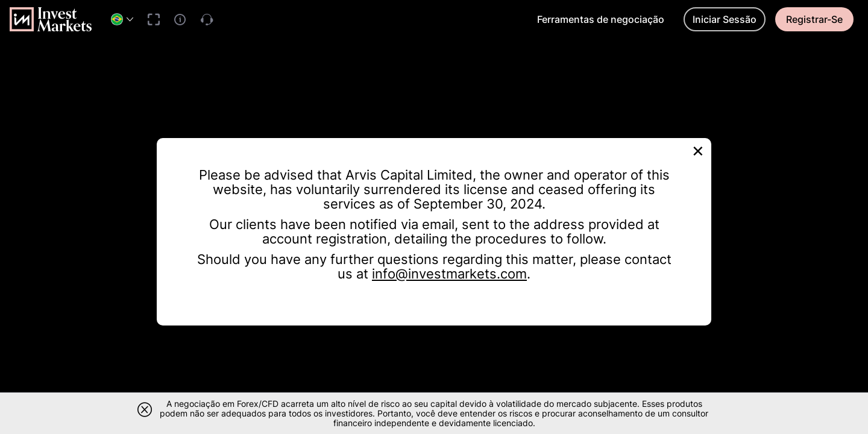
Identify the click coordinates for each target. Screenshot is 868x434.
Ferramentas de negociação (601, 19)
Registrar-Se (814, 19)
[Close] (698, 150)
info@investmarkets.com (449, 274)
